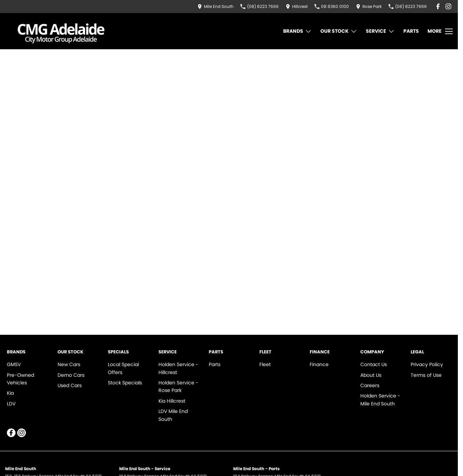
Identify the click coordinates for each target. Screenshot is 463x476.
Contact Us (374, 364)
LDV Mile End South (173, 415)
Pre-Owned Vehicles (20, 379)
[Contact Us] (215, 6)
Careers (370, 385)
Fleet (265, 364)
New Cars (69, 364)
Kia (10, 393)
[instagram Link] (448, 6)
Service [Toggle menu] (380, 31)
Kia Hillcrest (172, 401)
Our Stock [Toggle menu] (339, 31)
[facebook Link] (438, 6)
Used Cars (70, 385)
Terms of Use (426, 375)
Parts (411, 31)
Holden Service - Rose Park (178, 386)
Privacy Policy (427, 364)
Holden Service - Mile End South (380, 400)
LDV (11, 404)
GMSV (14, 364)
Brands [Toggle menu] (297, 31)
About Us (371, 375)
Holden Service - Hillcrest (178, 368)
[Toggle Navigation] (440, 31)
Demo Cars (71, 375)
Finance (319, 364)
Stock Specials (125, 383)
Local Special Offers (123, 368)
